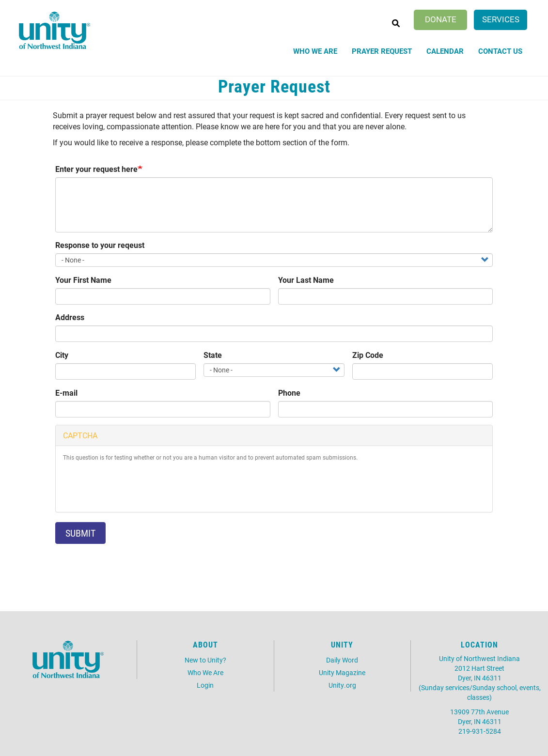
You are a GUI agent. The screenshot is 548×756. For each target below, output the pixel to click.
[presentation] (137, 486)
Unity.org (342, 685)
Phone (289, 393)
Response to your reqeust (100, 245)
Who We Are (315, 51)
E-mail (66, 393)
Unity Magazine (342, 672)
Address (70, 317)
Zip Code (368, 355)
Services (501, 19)
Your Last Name (306, 280)
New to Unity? (205, 660)
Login (205, 685)
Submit (80, 533)
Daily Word (342, 660)
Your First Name (83, 280)
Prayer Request (382, 51)
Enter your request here (96, 169)
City (62, 355)
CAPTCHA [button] (80, 435)
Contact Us (500, 51)
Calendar (445, 51)
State (213, 355)
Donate (441, 19)
